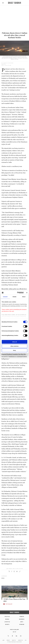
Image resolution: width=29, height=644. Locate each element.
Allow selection (14, 346)
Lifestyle (7, 622)
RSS (26, 640)
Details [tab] (15, 297)
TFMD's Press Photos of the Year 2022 (14, 600)
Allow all (14, 342)
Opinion (22, 624)
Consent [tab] (5, 297)
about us (14, 640)
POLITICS (7, 617)
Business (22, 619)
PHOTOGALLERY (9, 604)
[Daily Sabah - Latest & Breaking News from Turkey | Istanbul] (14, 3)
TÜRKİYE (22, 617)
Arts (22, 622)
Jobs (4, 640)
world (3, 578)
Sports (7, 624)
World (7, 619)
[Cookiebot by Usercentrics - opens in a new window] (18, 293)
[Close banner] (27, 293)
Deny (14, 350)
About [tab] (24, 297)
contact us (20, 640)
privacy (8, 640)
